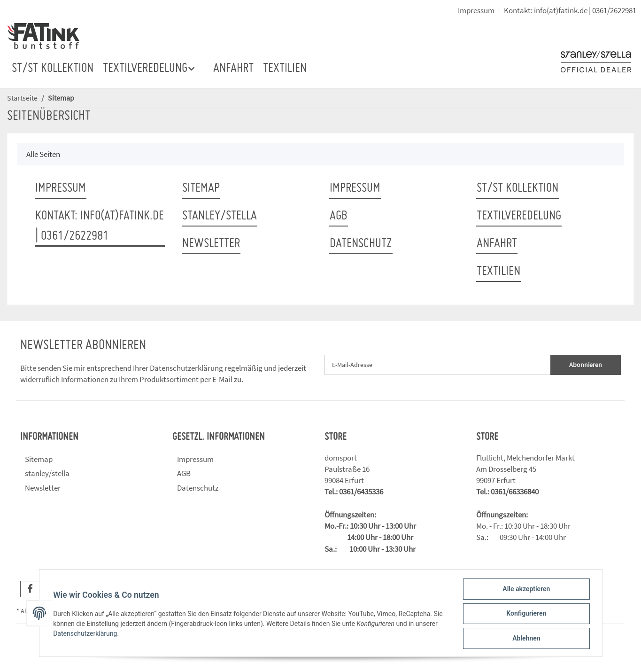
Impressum (476, 10)
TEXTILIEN (285, 69)
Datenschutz (361, 244)
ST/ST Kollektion (53, 69)
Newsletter (211, 244)
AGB (339, 216)
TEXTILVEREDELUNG (519, 216)
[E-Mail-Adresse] (438, 365)
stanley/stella (220, 216)
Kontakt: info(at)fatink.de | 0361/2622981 (570, 10)
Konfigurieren (525, 614)
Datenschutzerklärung (186, 368)
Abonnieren (586, 365)
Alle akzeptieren (525, 590)
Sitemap (201, 188)
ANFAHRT (233, 69)
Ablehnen (525, 639)
